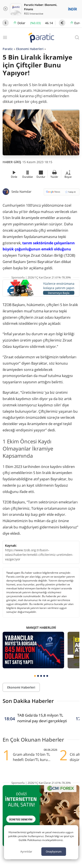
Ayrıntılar (26, 851)
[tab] (35, 676)
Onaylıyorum (54, 852)
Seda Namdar (21, 192)
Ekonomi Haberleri (30, 49)
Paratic (8, 49)
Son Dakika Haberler (28, 701)
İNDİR (72, 9)
